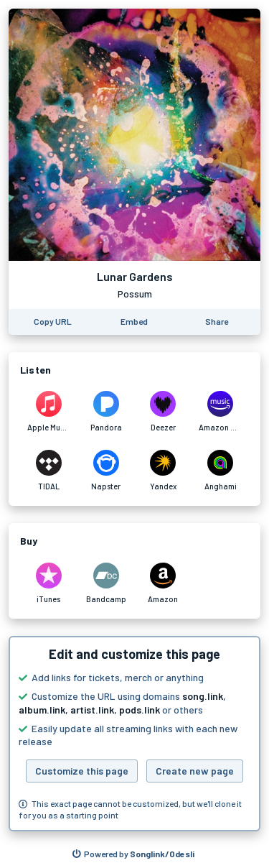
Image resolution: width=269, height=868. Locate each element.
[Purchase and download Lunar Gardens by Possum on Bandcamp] (106, 583)
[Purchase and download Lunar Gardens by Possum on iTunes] (49, 583)
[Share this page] (217, 322)
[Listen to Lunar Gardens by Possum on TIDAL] (49, 471)
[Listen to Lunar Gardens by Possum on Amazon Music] (220, 412)
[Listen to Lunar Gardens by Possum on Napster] (106, 471)
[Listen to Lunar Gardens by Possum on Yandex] (164, 471)
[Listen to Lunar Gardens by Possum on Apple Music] (49, 412)
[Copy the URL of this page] (53, 322)
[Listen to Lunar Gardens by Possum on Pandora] (106, 412)
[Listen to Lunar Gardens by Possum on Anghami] (220, 471)
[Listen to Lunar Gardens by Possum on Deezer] (164, 412)
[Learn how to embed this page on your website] (134, 322)
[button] (134, 734)
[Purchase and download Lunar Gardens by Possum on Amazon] (164, 583)
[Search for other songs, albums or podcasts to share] (133, 854)
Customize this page (82, 771)
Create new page (195, 771)
